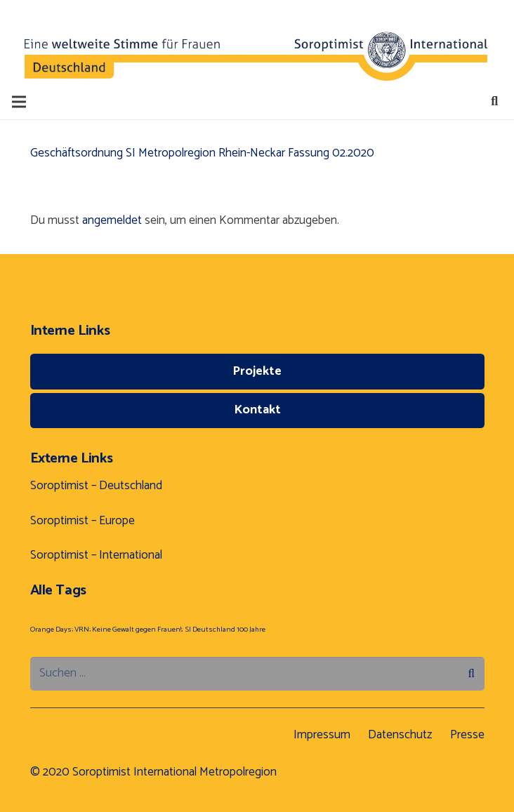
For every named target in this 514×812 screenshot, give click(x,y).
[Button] (61, 42)
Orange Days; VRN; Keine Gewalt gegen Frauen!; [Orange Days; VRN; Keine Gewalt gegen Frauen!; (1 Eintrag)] (106, 630)
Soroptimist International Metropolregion (174, 772)
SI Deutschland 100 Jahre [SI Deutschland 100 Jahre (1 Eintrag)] (225, 630)
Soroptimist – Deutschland (96, 486)
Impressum (322, 735)
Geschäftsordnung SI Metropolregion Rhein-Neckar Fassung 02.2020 (202, 153)
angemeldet (112, 220)
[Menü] (19, 102)
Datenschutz (400, 735)
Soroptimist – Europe (83, 521)
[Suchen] (494, 102)
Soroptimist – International (96, 555)
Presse (467, 735)
